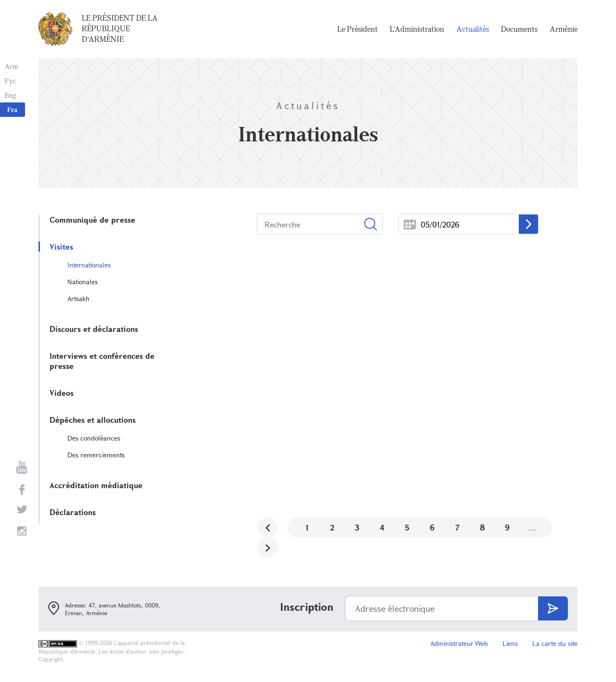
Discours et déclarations (94, 329)
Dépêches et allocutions (93, 420)
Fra (12, 109)
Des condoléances (94, 438)
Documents (519, 29)
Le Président (358, 29)
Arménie (564, 29)
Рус (10, 81)
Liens (510, 643)
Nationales (83, 282)
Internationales (89, 265)
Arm (12, 66)
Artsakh (78, 298)
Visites (61, 246)
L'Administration (417, 29)
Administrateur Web (459, 643)
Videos (62, 393)
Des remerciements (96, 455)
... (410, 224)
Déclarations (73, 512)
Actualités (473, 29)
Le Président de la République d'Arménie (120, 28)
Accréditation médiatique (96, 485)
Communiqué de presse (92, 220)
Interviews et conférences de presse (102, 361)
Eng (10, 95)
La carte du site (555, 643)
